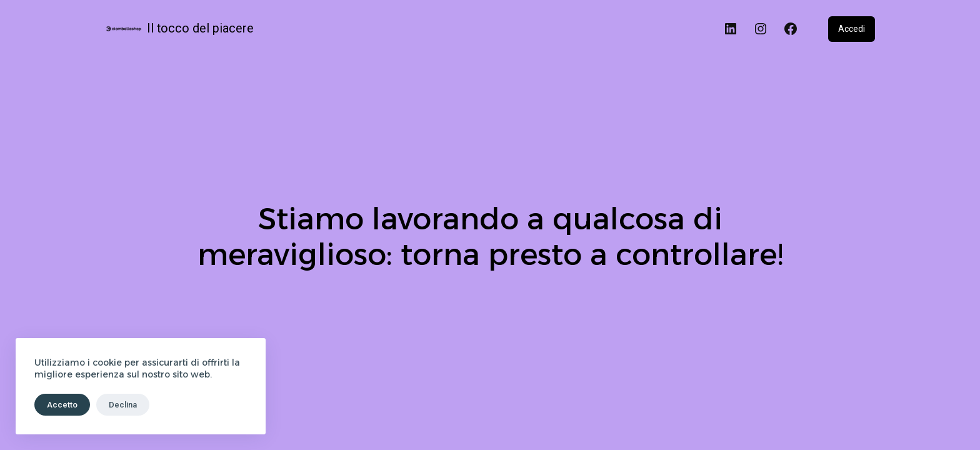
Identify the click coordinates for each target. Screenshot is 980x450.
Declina (123, 405)
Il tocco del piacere (200, 28)
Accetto (62, 405)
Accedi (852, 29)
